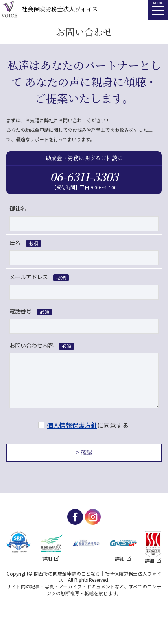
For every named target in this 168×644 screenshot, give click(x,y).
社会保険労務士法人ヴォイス (49, 10)
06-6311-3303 (84, 177)
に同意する (88, 425)
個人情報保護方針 (72, 425)
